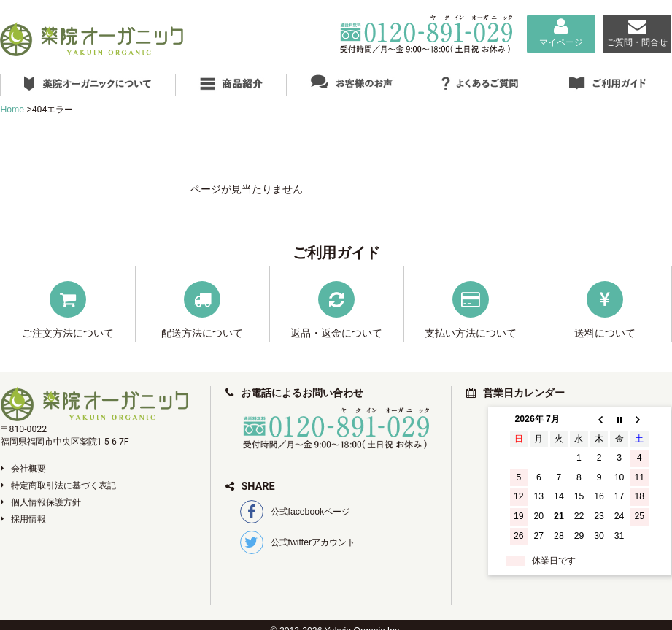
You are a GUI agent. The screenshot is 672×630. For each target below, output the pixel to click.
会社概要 (23, 469)
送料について (605, 333)
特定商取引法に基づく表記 (58, 485)
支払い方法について (471, 333)
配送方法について (202, 333)
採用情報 (23, 519)
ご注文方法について (68, 333)
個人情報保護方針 (41, 502)
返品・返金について (336, 333)
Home (12, 110)
